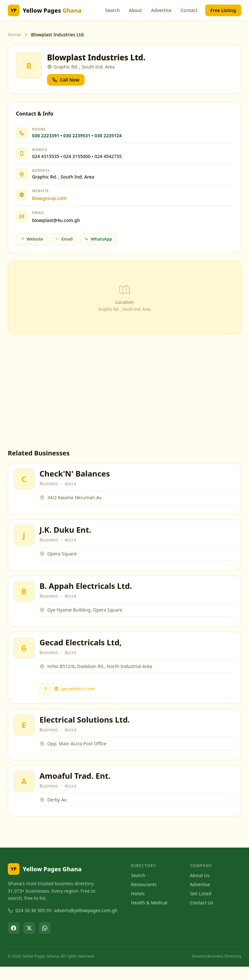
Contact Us (202, 916)
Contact (189, 10)
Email (64, 239)
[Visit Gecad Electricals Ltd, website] (46, 696)
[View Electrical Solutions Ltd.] (25, 735)
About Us (200, 888)
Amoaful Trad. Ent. (76, 788)
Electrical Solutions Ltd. (86, 729)
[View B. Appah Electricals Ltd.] (25, 597)
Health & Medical (149, 916)
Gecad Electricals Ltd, (82, 650)
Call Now (66, 80)
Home (14, 35)
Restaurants (144, 897)
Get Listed (201, 906)
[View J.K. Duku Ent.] (25, 539)
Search (112, 10)
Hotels (138, 906)
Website (32, 239)
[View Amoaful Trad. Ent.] (25, 793)
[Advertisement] (124, 391)
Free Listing (223, 10)
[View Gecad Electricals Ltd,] (25, 655)
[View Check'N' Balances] (25, 480)
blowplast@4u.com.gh (56, 220)
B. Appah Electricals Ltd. (87, 591)
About (135, 10)
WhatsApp (98, 239)
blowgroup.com (49, 198)
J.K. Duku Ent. (66, 533)
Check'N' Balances (76, 474)
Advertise (161, 10)
